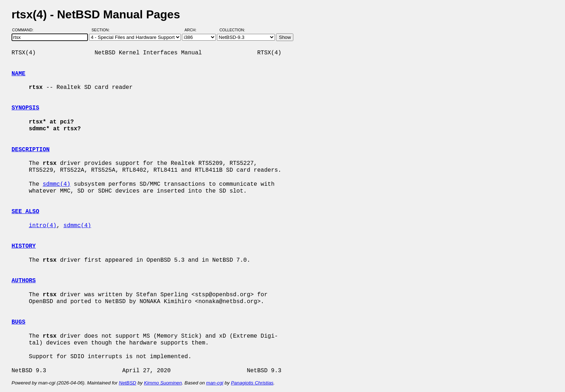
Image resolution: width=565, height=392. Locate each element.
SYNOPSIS (25, 108)
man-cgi (215, 383)
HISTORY (24, 246)
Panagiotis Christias (252, 383)
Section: (102, 30)
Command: (25, 30)
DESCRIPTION (31, 150)
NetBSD (128, 383)
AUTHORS (24, 281)
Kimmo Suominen (163, 383)
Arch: (194, 30)
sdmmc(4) (56, 184)
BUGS (18, 322)
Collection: (232, 30)
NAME (18, 74)
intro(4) (43, 226)
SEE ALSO (25, 212)
